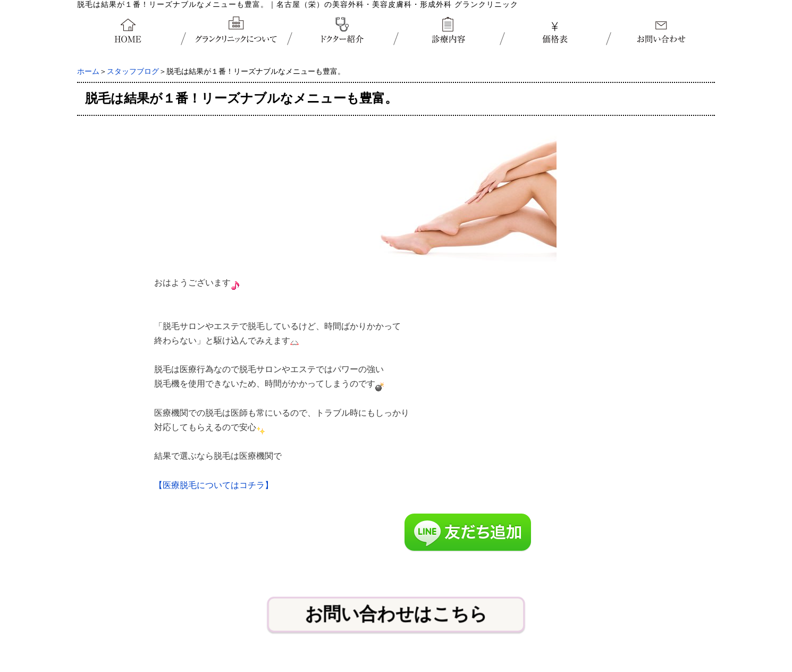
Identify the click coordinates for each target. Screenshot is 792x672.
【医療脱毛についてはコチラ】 (214, 485)
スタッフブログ (133, 72)
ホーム (88, 72)
